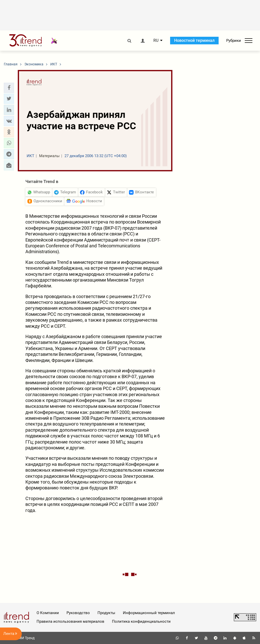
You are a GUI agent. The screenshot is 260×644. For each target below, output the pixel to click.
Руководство (78, 613)
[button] (9, 88)
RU (156, 41)
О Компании (48, 613)
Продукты (106, 613)
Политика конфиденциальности (141, 621)
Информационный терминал (149, 613)
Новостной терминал (194, 40)
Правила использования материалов (70, 621)
